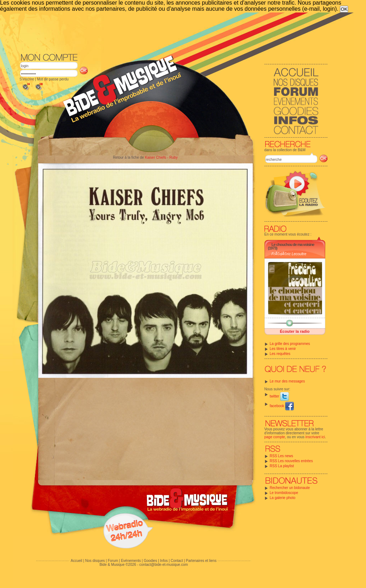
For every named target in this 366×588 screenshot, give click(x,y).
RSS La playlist (282, 466)
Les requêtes (280, 354)
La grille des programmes (290, 344)
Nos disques (95, 561)
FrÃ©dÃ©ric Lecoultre (289, 254)
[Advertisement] (174, 32)
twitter (279, 396)
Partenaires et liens (201, 561)
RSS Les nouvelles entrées (291, 461)
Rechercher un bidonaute (290, 488)
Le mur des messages (287, 381)
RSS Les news (282, 456)
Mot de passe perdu (53, 79)
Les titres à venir (283, 349)
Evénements (131, 561)
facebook (282, 406)
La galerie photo (283, 498)
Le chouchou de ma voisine (293, 244)
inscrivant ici (315, 437)
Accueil (76, 561)
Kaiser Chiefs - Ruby (161, 157)
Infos (164, 561)
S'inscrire (27, 79)
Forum (113, 561)
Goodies (150, 561)
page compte (275, 437)
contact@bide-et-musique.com (164, 565)
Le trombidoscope (284, 493)
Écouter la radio (295, 331)
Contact (177, 561)
